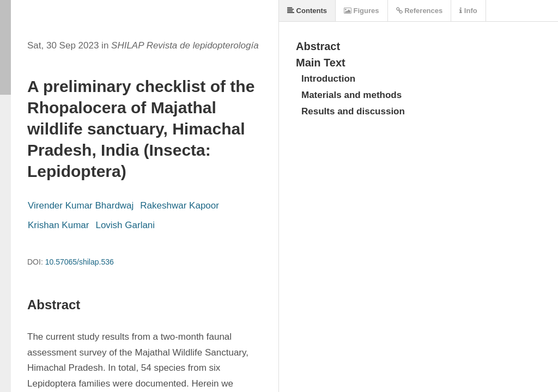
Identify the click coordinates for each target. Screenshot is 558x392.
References (420, 11)
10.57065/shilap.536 (80, 262)
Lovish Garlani (125, 225)
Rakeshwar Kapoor (180, 206)
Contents (307, 11)
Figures (362, 11)
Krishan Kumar (58, 225)
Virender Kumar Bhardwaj (81, 206)
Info (468, 11)
